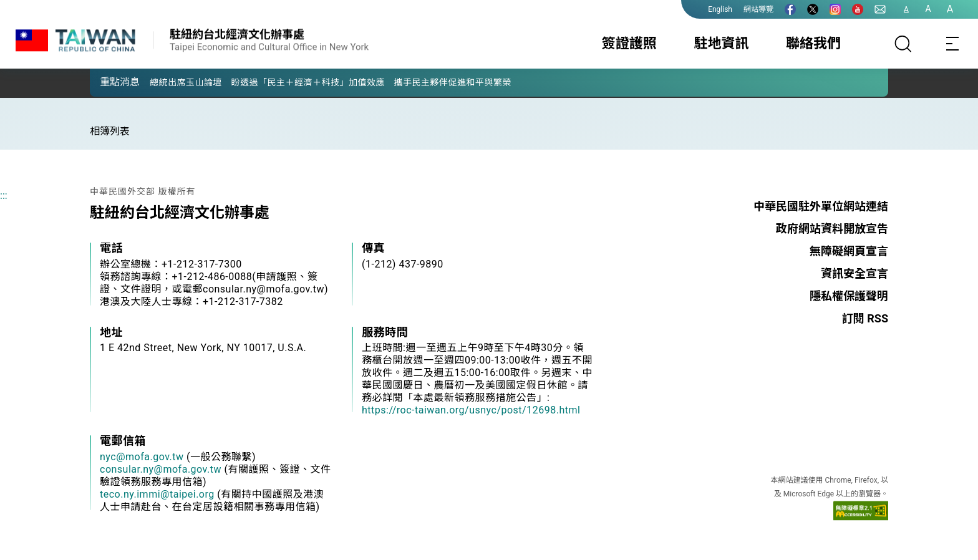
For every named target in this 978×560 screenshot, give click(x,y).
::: (4, 196)
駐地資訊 (721, 43)
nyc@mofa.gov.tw (142, 457)
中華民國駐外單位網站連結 (821, 206)
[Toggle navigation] (953, 44)
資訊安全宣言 (855, 273)
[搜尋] (903, 44)
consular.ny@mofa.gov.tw (161, 469)
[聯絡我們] (880, 9)
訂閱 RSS (865, 318)
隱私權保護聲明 (849, 296)
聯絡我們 (813, 43)
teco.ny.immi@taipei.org (157, 494)
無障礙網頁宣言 (849, 251)
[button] (109, 82)
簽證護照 (629, 43)
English (720, 9)
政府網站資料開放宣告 (832, 229)
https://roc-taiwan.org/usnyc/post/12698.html (471, 410)
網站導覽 (758, 9)
